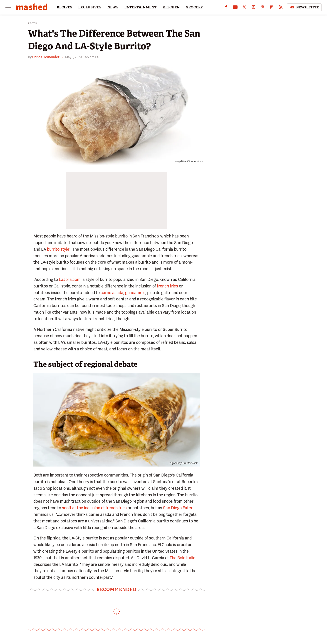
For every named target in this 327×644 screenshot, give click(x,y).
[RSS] (281, 8)
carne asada (112, 293)
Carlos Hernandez (46, 57)
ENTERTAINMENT (141, 7)
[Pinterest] (263, 8)
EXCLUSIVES (90, 7)
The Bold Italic (182, 558)
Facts (32, 24)
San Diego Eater (178, 508)
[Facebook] (226, 8)
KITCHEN (171, 7)
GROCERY (194, 7)
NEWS (113, 7)
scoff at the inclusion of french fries (94, 508)
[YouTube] (235, 8)
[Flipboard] (272, 8)
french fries (167, 286)
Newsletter (304, 7)
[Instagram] (253, 8)
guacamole (135, 293)
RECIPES (65, 7)
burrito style (58, 249)
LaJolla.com (70, 279)
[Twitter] (244, 8)
